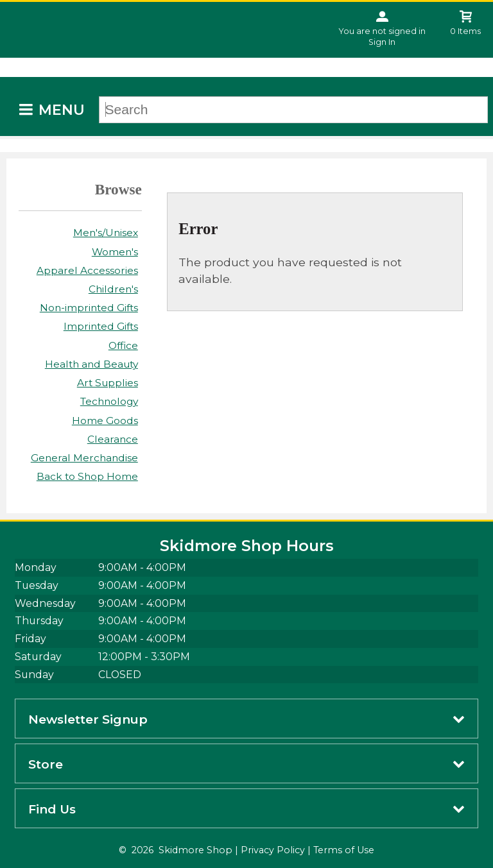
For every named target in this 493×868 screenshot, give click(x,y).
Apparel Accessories (87, 270)
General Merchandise (84, 458)
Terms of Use (344, 850)
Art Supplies (108, 383)
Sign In (382, 42)
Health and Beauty (91, 364)
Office (123, 345)
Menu (62, 110)
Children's (113, 289)
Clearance (113, 439)
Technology (109, 401)
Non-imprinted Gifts (89, 308)
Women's (115, 252)
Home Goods (105, 421)
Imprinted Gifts (101, 326)
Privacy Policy (273, 850)
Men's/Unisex (106, 233)
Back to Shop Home (87, 476)
